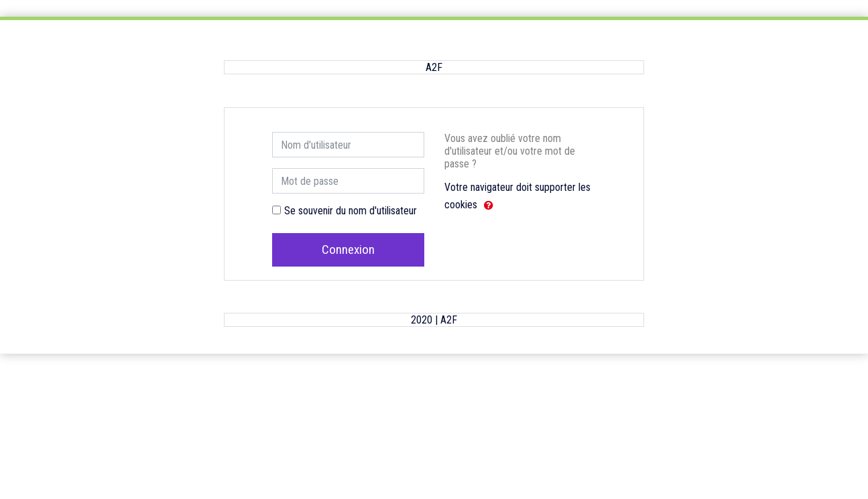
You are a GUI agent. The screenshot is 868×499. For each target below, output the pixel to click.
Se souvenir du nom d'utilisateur (351, 211)
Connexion (348, 250)
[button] (489, 206)
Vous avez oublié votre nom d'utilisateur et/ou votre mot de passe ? (510, 151)
